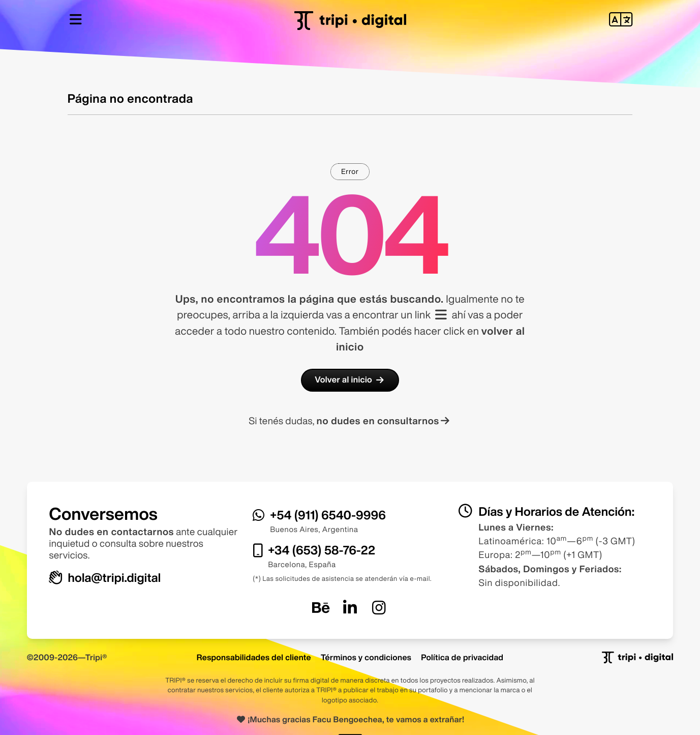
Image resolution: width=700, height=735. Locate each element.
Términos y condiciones (366, 657)
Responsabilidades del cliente (254, 657)
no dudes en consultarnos (384, 421)
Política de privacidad (462, 657)
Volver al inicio (350, 380)
